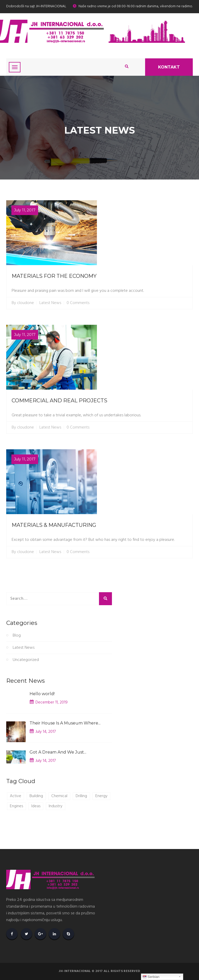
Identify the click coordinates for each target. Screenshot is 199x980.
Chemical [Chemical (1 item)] (59, 796)
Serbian (151, 977)
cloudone (26, 303)
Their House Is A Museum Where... (65, 723)
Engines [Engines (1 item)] (16, 806)
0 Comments (78, 303)
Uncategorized (26, 660)
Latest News (50, 303)
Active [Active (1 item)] (16, 796)
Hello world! (42, 694)
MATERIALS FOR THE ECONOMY (54, 276)
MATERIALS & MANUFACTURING (54, 525)
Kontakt (169, 67)
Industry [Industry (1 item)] (56, 806)
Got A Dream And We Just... (58, 752)
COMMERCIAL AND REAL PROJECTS (59, 401)
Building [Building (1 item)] (36, 796)
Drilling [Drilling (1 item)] (81, 796)
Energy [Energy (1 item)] (101, 796)
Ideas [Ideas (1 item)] (36, 806)
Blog (17, 636)
